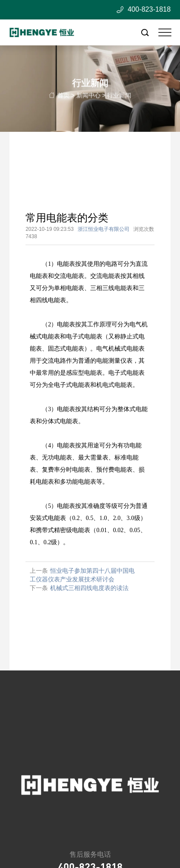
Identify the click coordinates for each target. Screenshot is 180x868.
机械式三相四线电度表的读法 (89, 588)
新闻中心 (88, 97)
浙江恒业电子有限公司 (104, 229)
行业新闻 (119, 97)
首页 (63, 97)
